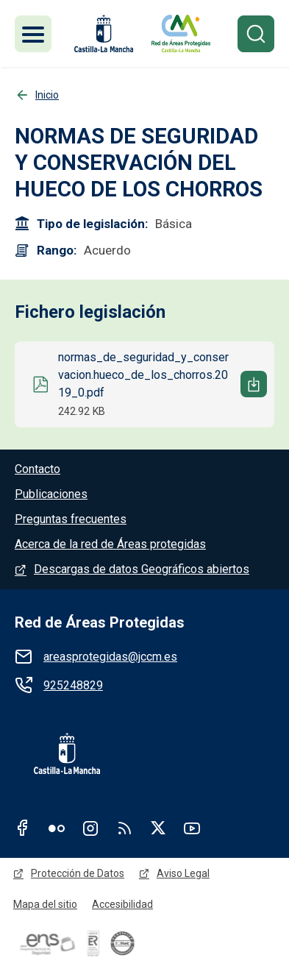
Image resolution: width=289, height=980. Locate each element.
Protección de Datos (78, 873)
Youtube (192, 828)
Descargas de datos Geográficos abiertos (142, 569)
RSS (124, 828)
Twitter (158, 828)
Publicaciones (51, 494)
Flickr (57, 828)
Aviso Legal (183, 873)
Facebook (23, 828)
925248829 (73, 685)
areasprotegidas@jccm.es (110, 657)
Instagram (90, 828)
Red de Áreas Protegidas (100, 622)
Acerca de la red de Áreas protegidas (110, 544)
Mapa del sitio (45, 904)
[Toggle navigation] (33, 34)
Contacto (38, 469)
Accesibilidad (122, 904)
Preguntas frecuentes (71, 519)
